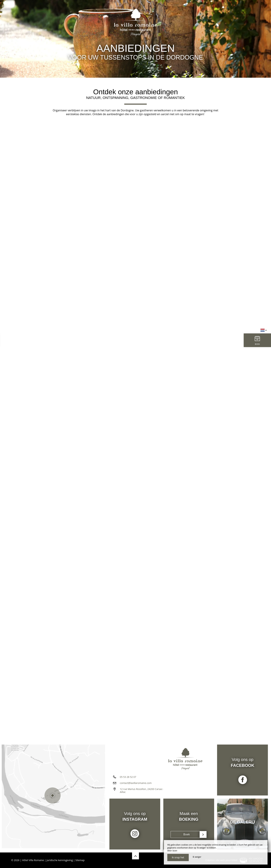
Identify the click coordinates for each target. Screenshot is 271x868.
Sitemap (80, 860)
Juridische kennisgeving (60, 860)
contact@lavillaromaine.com (136, 784)
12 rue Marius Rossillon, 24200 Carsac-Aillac (141, 792)
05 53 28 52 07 (128, 778)
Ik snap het (178, 857)
